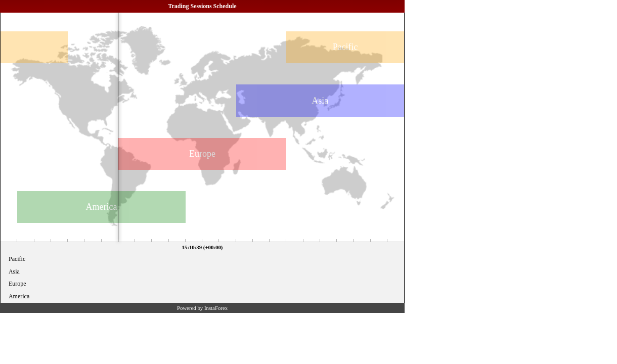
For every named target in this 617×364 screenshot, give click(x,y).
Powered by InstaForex (202, 308)
